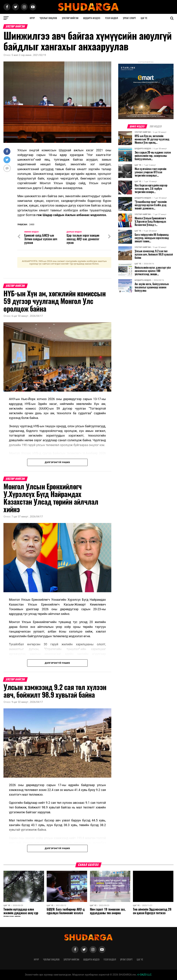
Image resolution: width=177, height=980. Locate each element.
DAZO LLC (144, 975)
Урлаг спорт (129, 18)
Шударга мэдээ (92, 18)
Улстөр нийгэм (70, 18)
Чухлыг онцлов (48, 18)
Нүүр (32, 18)
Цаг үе (144, 18)
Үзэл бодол (112, 18)
